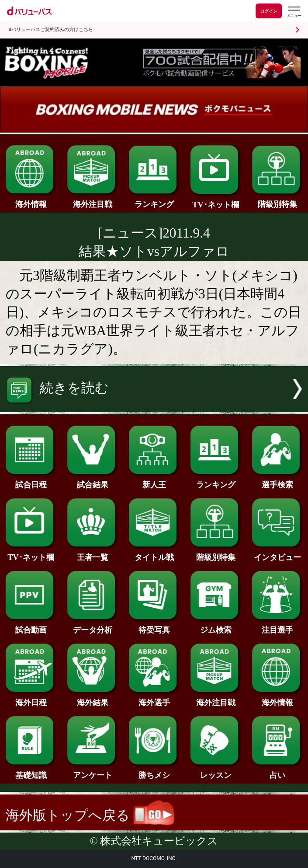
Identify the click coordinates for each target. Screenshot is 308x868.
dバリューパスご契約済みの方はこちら (51, 30)
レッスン (216, 771)
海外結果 (93, 698)
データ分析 (93, 626)
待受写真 (154, 626)
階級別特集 (277, 200)
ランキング (154, 200)
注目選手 (277, 626)
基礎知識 (31, 771)
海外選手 (154, 698)
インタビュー (277, 553)
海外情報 (31, 200)
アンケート (93, 771)
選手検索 (277, 481)
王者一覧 (93, 553)
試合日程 (31, 481)
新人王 (154, 481)
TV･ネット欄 (216, 201)
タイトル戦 (154, 553)
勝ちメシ (154, 771)
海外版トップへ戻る (90, 815)
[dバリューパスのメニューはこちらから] (294, 12)
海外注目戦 (93, 200)
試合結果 (93, 481)
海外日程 (31, 698)
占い (277, 771)
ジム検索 (216, 626)
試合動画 (31, 626)
